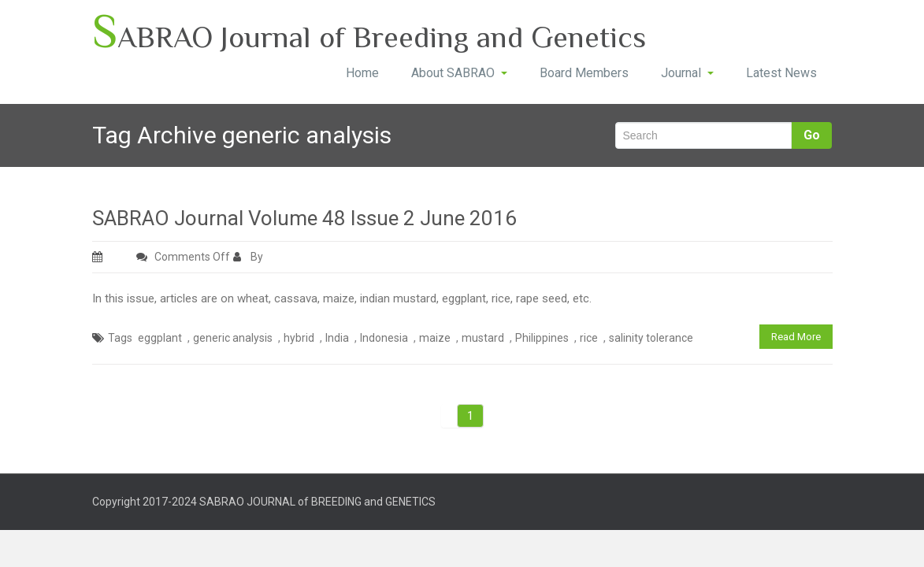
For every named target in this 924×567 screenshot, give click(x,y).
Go (812, 135)
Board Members (584, 73)
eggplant (160, 338)
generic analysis (233, 338)
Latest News (781, 73)
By (249, 257)
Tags (120, 338)
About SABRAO (459, 73)
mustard (483, 338)
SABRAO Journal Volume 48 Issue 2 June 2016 (304, 218)
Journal (687, 73)
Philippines (542, 338)
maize (435, 338)
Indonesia (384, 338)
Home (362, 73)
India (337, 338)
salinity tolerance (651, 338)
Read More (796, 337)
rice (589, 338)
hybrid (299, 338)
